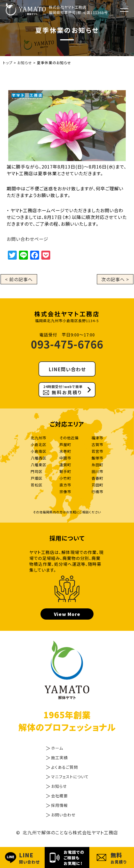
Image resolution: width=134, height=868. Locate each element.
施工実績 (59, 758)
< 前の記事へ (19, 279)
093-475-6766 (67, 344)
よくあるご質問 (64, 767)
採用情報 (59, 805)
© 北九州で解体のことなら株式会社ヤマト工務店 (67, 832)
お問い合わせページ (27, 239)
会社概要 (59, 796)
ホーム (57, 748)
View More (67, 614)
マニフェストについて (70, 777)
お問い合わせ (63, 815)
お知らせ (59, 786)
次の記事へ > (115, 279)
